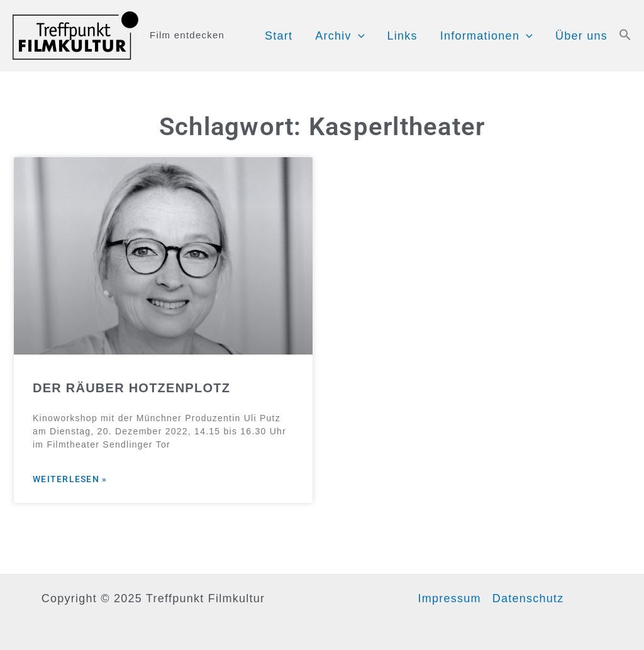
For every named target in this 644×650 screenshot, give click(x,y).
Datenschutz (528, 598)
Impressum (449, 598)
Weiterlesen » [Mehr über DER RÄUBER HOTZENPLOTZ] (70, 479)
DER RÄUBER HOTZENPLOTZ (131, 388)
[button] (625, 36)
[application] (358, 36)
